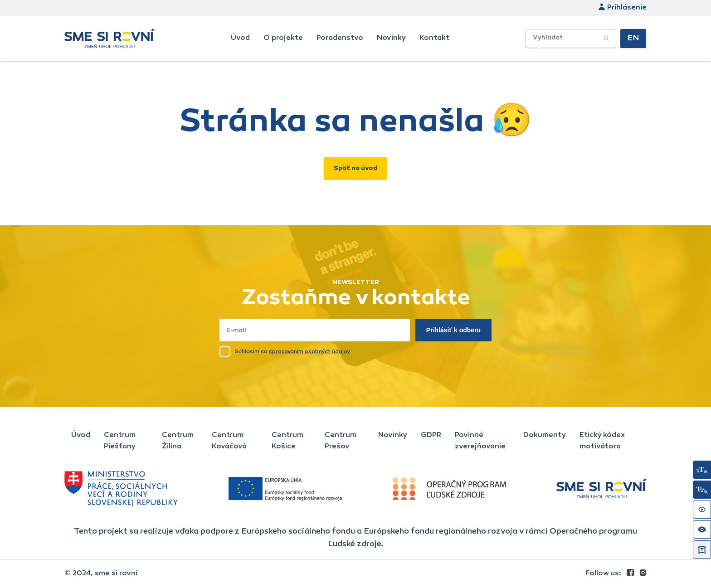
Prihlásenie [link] (622, 8)
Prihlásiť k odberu (453, 330)
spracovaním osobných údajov (309, 352)
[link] (631, 573)
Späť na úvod (355, 169)
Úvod (240, 38)
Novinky (391, 38)
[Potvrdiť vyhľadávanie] (606, 39)
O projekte (283, 38)
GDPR (431, 435)
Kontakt (434, 38)
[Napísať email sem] (315, 330)
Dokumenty (545, 435)
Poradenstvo (340, 38)
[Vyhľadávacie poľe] (571, 39)
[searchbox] (586, 38)
